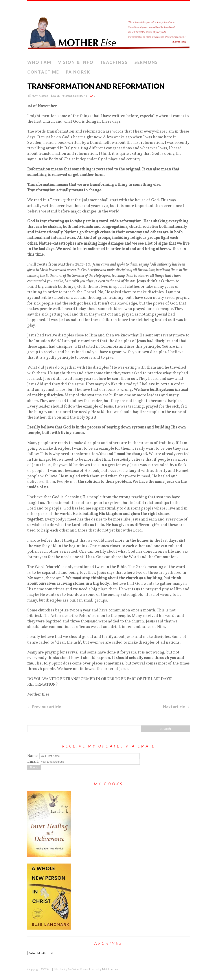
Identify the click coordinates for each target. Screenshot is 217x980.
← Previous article (44, 707)
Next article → (176, 707)
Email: (33, 762)
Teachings (114, 62)
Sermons (146, 62)
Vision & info (76, 62)
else (56, 96)
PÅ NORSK (78, 72)
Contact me (43, 72)
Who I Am (39, 62)
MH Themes (110, 969)
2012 (69, 96)
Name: (33, 756)
